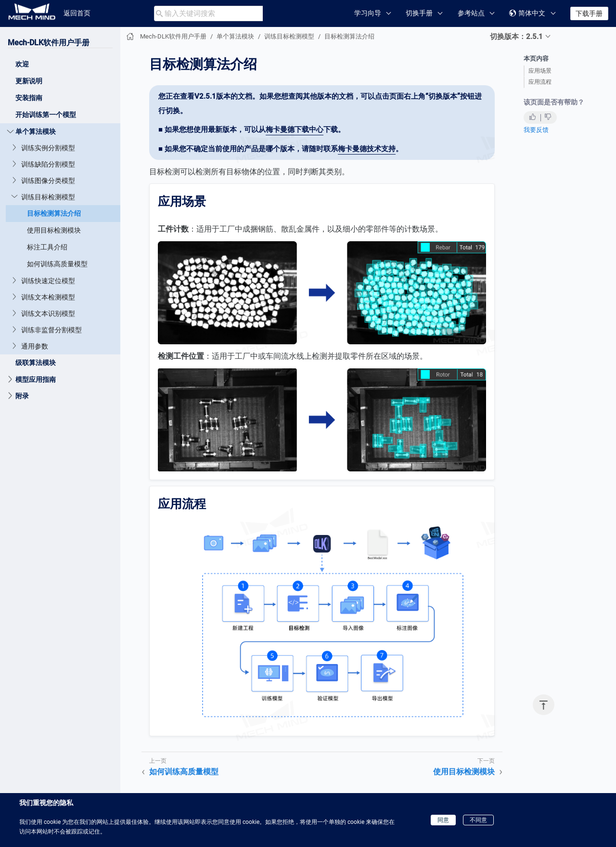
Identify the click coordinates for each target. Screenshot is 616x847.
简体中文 (527, 13)
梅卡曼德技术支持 (367, 149)
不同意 (478, 820)
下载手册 (589, 13)
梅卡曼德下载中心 (295, 130)
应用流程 (540, 82)
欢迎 (22, 64)
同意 (443, 820)
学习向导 (368, 13)
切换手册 (419, 13)
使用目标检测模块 (54, 230)
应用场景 (540, 71)
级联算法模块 (36, 363)
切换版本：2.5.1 (516, 37)
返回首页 (77, 13)
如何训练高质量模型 (57, 264)
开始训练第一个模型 (46, 115)
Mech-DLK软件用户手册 (49, 43)
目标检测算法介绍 (54, 213)
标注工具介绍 (47, 247)
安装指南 (29, 98)
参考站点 (471, 13)
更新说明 (29, 81)
